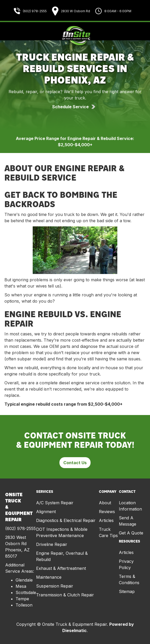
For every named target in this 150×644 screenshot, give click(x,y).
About (105, 503)
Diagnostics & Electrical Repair (66, 520)
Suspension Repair (55, 586)
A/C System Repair (55, 503)
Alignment (46, 512)
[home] (75, 36)
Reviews (107, 512)
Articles (106, 520)
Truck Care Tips (108, 532)
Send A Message (128, 521)
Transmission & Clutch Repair (65, 595)
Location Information (130, 506)
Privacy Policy (126, 564)
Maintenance (49, 577)
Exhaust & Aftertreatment (61, 568)
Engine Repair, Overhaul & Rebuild (62, 556)
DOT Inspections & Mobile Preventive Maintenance (62, 532)
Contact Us (75, 463)
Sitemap (127, 591)
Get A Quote (131, 533)
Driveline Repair (52, 544)
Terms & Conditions (129, 579)
